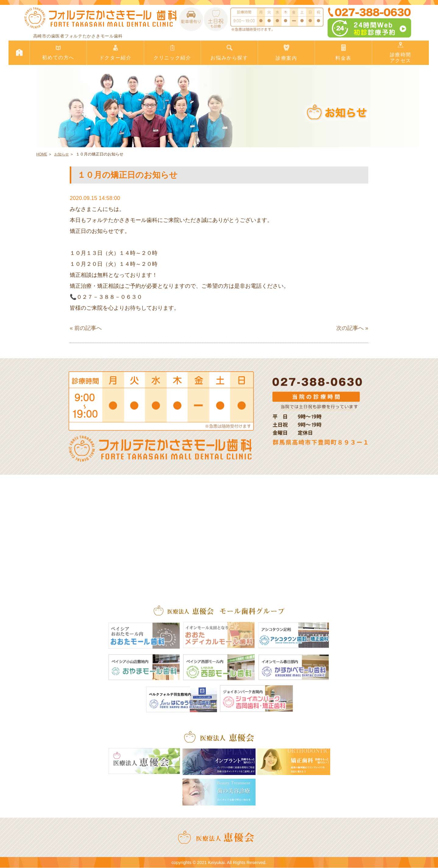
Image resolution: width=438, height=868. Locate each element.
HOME (42, 154)
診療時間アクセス (401, 52)
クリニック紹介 (172, 53)
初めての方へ (58, 53)
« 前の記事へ (86, 328)
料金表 (343, 53)
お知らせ (62, 154)
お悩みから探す (229, 53)
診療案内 (286, 53)
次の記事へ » (352, 328)
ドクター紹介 (115, 53)
